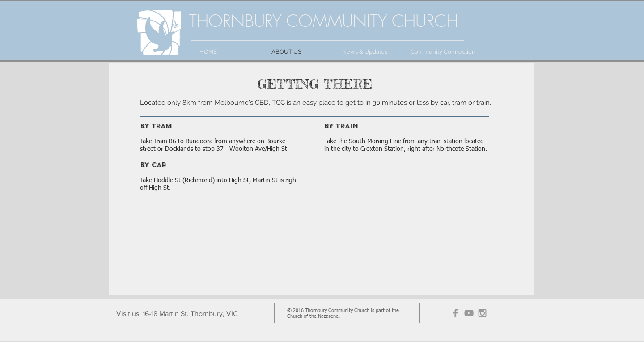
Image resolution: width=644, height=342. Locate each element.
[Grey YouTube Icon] (469, 313)
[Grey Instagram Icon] (482, 313)
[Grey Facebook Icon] (455, 313)
